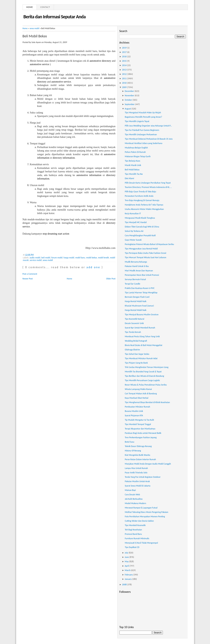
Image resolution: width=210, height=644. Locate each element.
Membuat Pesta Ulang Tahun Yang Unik (142, 336)
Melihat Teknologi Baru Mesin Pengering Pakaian (146, 512)
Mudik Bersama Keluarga (136, 262)
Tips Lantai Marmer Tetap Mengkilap (141, 293)
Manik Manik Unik (133, 165)
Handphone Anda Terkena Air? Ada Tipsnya (144, 205)
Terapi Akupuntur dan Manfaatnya (140, 429)
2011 (124, 78)
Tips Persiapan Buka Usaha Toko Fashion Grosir (146, 253)
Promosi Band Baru (133, 534)
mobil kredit (103, 258)
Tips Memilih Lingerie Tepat (137, 121)
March (128, 570)
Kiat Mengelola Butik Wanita (137, 455)
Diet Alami (129, 178)
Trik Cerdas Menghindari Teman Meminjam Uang (147, 367)
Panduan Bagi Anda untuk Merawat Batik (143, 433)
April (127, 566)
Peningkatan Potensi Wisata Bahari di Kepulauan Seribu (149, 244)
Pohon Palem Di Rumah (135, 152)
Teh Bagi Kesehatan (133, 530)
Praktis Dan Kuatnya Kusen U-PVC (140, 288)
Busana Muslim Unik (134, 411)
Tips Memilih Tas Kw (134, 174)
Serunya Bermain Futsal (135, 279)
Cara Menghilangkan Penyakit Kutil (140, 235)
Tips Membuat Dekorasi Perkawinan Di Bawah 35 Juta (149, 139)
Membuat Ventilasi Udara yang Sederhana (143, 143)
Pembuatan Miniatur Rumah (137, 407)
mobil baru (80, 258)
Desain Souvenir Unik (134, 323)
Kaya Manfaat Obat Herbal (136, 398)
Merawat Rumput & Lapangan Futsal (141, 508)
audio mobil (35, 258)
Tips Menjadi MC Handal (136, 222)
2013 (124, 70)
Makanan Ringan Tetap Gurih (138, 156)
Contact (45, 7)
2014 (124, 65)
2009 (124, 87)
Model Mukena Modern (135, 503)
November (129, 96)
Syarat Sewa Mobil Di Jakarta (137, 486)
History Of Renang (133, 451)
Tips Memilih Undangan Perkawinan (141, 134)
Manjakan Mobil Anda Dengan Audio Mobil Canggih (148, 464)
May (127, 561)
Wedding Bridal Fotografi (136, 341)
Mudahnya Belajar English (136, 148)
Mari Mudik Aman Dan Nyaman (139, 271)
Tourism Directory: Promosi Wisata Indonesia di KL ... (148, 187)
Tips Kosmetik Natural (134, 319)
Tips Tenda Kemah (133, 332)
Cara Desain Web (132, 495)
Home (30, 7)
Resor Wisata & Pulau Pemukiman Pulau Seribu (146, 385)
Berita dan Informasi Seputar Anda (55, 17)
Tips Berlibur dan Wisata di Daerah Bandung (144, 376)
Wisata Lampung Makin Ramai (138, 389)
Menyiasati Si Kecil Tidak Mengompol (141, 543)
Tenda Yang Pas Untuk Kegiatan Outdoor (143, 477)
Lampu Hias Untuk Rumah (136, 468)
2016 (124, 57)
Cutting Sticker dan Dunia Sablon (139, 521)
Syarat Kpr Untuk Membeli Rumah (140, 328)
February (129, 575)
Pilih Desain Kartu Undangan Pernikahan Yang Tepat (148, 183)
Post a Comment (30, 274)
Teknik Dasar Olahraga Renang (138, 446)
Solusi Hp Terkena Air (134, 231)
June (127, 557)
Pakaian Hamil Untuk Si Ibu (137, 266)
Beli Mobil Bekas (35, 36)
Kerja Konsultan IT (133, 214)
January (128, 579)
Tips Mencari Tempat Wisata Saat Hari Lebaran (145, 257)
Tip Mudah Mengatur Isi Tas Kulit (139, 420)
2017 (124, 52)
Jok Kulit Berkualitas (134, 499)
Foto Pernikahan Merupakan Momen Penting (145, 516)
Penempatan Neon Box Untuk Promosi (142, 275)
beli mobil (46, 258)
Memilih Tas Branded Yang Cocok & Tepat (143, 372)
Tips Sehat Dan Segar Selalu (137, 354)
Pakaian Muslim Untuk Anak (137, 481)
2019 (124, 48)
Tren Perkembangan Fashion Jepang (141, 437)
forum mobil (57, 258)
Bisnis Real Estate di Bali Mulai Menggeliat (143, 345)
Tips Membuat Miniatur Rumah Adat (141, 358)
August (128, 109)
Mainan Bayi (130, 490)
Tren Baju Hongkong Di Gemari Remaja (142, 200)
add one (93, 267)
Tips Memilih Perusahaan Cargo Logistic (142, 380)
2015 (124, 61)
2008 (124, 585)
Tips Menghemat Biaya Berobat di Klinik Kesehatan (147, 402)
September (130, 104)
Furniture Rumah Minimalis (137, 538)
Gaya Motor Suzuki (133, 240)
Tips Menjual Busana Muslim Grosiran (142, 314)
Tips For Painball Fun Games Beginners (142, 130)
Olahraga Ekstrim (132, 350)
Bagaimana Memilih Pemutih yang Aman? (143, 117)
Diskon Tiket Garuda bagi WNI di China (142, 227)
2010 (124, 83)
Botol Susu (129, 442)
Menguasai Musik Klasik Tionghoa (140, 218)
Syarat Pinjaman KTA (134, 415)
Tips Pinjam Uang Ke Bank (136, 363)
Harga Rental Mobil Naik (136, 301)
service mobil (36, 260)
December (129, 91)
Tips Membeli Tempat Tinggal (138, 424)
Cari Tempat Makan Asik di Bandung (141, 394)
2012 (124, 74)
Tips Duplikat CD (132, 547)
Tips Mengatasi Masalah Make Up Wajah (143, 113)
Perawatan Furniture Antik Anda (139, 196)
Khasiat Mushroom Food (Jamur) (139, 306)
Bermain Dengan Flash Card (137, 297)
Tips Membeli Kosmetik (135, 525)
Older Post (111, 279)
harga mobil (69, 258)
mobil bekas (92, 258)
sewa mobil (34, 28)
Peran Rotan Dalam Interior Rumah (140, 459)
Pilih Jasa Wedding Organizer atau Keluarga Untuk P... (148, 126)
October (128, 100)
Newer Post (28, 279)
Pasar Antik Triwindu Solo (136, 473)
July (126, 553)
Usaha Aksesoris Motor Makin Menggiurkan (144, 209)
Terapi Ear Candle (132, 284)
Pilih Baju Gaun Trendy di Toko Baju (140, 192)
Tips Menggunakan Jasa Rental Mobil (141, 249)
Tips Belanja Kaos (132, 161)
